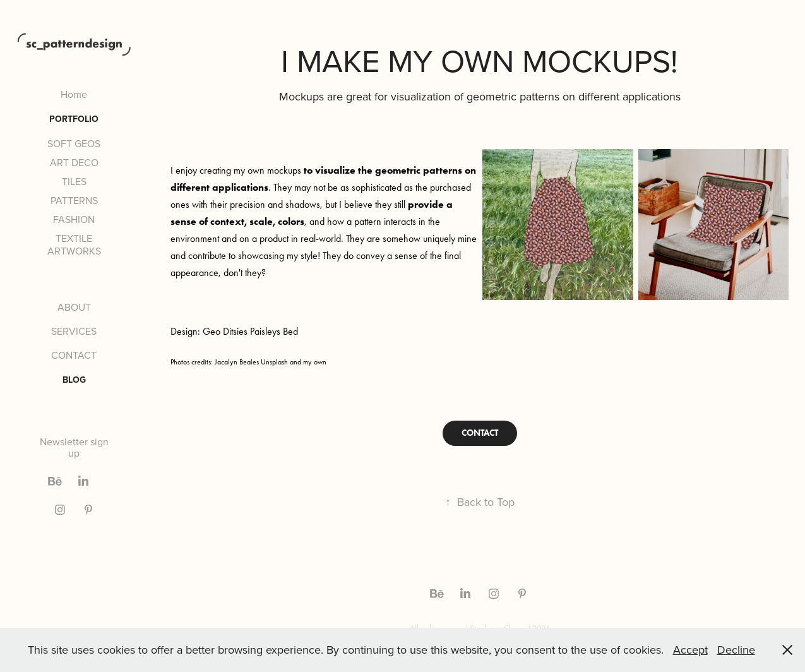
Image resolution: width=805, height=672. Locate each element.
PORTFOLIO (74, 119)
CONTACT (74, 355)
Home (74, 94)
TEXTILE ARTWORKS (74, 244)
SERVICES (74, 331)
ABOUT (74, 307)
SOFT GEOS (74, 143)
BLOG (74, 380)
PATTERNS (74, 200)
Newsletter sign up (74, 447)
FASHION (74, 219)
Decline (736, 650)
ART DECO (74, 162)
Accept (690, 650)
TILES (74, 181)
